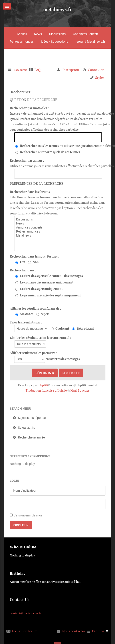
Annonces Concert (86, 34)
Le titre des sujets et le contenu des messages (49, 276)
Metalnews (31, 236)
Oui (20, 262)
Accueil (22, 34)
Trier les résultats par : (26, 322)
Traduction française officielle (46, 390)
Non (33, 262)
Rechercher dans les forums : (31, 192)
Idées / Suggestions (54, 41)
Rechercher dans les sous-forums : (34, 256)
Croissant (60, 329)
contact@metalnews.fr (26, 613)
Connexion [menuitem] (96, 70)
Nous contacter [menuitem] (74, 631)
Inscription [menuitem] (71, 70)
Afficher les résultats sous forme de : (35, 308)
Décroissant (83, 329)
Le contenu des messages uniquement (44, 282)
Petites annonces (22, 41)
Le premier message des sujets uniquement (48, 295)
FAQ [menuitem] (40, 70)
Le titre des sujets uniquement (39, 289)
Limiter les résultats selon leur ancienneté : (40, 338)
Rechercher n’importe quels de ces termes (48, 152)
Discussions (57, 34)
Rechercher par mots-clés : (29, 108)
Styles (100, 78)
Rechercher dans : (23, 270)
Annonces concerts (31, 228)
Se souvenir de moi (28, 515)
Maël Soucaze (80, 390)
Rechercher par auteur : (27, 161)
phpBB (43, 385)
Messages (24, 314)
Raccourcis (22, 70)
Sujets (43, 314)
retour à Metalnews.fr (90, 41)
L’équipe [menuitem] (98, 631)
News (38, 34)
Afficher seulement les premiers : (33, 353)
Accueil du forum (24, 631)
